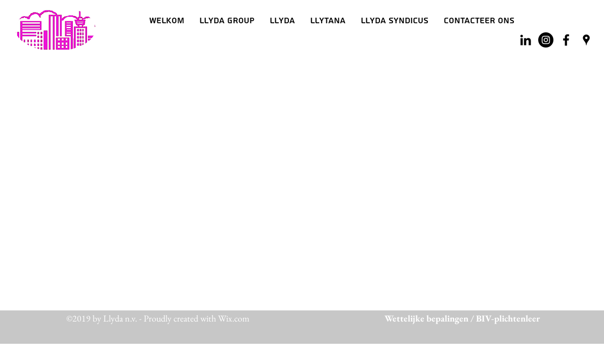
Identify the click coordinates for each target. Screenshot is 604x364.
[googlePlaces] (586, 40)
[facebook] (566, 40)
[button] (282, 21)
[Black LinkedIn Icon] (526, 40)
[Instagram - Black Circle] (546, 40)
